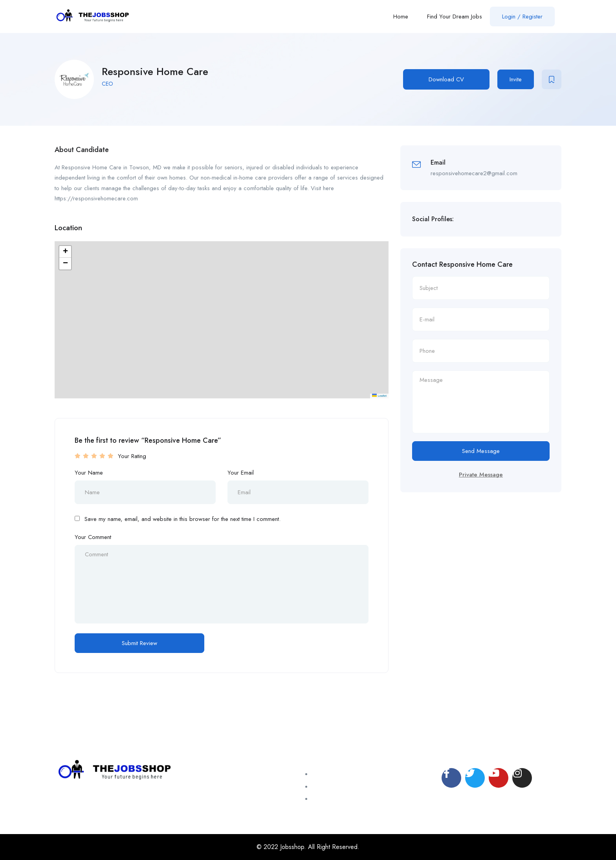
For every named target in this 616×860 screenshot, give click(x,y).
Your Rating (132, 456)
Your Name (89, 473)
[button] (65, 252)
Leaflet (379, 396)
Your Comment (93, 537)
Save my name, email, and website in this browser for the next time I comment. (182, 519)
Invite (516, 79)
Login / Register (522, 17)
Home (401, 17)
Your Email (241, 473)
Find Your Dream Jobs (455, 17)
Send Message (481, 451)
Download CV (446, 79)
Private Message (481, 475)
